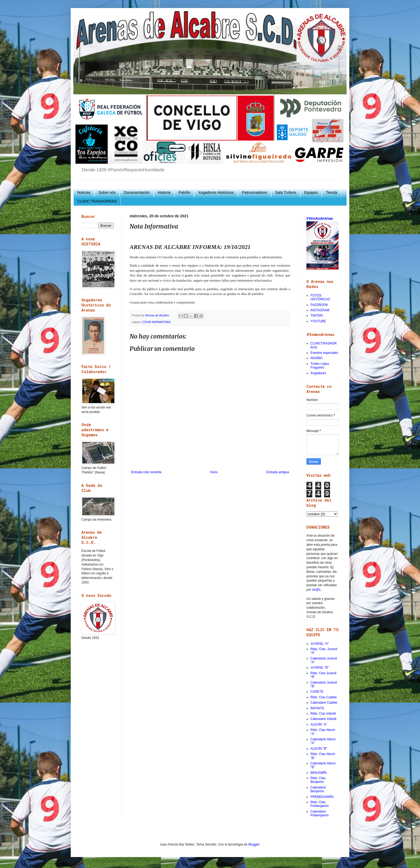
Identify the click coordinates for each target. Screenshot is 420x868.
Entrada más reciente (146, 472)
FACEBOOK (319, 305)
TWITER (317, 316)
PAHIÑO (316, 358)
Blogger (254, 844)
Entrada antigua (278, 472)
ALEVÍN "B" (319, 749)
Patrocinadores (254, 192)
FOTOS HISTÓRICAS (320, 297)
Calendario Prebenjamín (320, 813)
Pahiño (184, 192)
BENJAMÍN (319, 773)
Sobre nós (107, 192)
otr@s (316, 590)
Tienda (331, 192)
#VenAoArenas (320, 218)
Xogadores (318, 373)
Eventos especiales (324, 353)
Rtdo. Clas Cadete (324, 697)
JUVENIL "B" (320, 668)
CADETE (317, 692)
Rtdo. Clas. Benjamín (318, 780)
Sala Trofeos (286, 192)
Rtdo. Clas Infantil (323, 714)
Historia (164, 192)
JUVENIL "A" (320, 644)
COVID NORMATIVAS (156, 322)
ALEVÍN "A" (319, 725)
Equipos (311, 192)
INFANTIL (318, 708)
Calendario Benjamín (318, 789)
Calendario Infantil (323, 719)
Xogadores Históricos (216, 192)
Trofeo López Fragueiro (320, 366)
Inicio (214, 472)
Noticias (84, 192)
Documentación (137, 192)
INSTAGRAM (320, 310)
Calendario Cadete (324, 703)
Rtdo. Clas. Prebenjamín (320, 804)
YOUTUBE (318, 321)
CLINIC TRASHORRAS (97, 201)
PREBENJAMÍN (322, 797)
